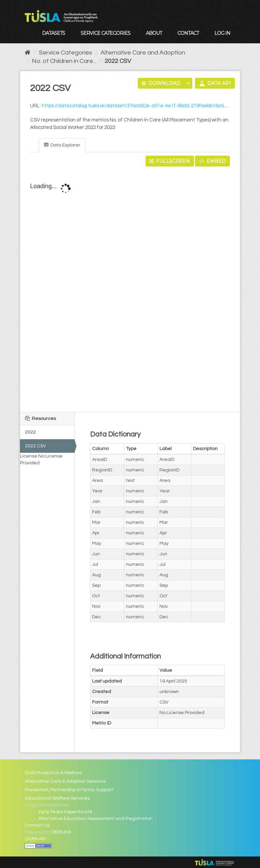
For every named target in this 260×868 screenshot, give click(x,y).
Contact (188, 33)
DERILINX (61, 832)
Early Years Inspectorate (65, 812)
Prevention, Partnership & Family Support (69, 790)
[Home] (28, 53)
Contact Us (37, 825)
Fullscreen (170, 161)
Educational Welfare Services (57, 798)
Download (161, 83)
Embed (212, 161)
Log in (222, 33)
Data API (215, 83)
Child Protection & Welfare (53, 773)
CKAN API (35, 839)
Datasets (53, 33)
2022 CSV (118, 61)
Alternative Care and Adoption (143, 53)
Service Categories (105, 33)
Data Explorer (62, 145)
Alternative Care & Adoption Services (65, 781)
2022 (30, 432)
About (154, 33)
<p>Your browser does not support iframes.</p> (130, 290)
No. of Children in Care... (64, 61)
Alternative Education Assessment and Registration (95, 819)
